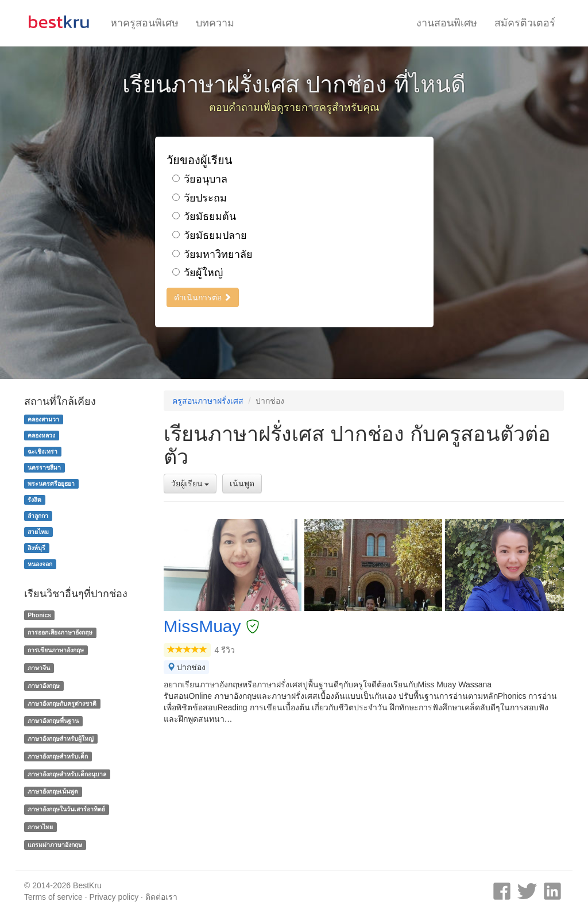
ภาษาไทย (40, 827)
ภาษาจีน (39, 668)
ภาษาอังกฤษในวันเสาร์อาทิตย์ (66, 809)
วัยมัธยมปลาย (210, 235)
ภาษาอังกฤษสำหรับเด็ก (58, 756)
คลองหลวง (41, 435)
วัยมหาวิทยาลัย (212, 254)
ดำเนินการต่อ (203, 297)
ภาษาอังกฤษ (44, 686)
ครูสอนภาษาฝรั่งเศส (208, 401)
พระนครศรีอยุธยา (51, 483)
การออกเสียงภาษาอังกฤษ (60, 632)
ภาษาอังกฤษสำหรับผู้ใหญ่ (61, 738)
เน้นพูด (242, 483)
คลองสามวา (43, 419)
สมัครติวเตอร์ (525, 23)
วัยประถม (200, 198)
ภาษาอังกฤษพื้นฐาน (53, 721)
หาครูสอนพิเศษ (144, 23)
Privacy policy (114, 897)
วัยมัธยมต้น (204, 216)
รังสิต (34, 500)
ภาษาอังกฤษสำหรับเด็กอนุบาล (67, 774)
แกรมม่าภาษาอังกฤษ (55, 845)
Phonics (39, 615)
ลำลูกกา (38, 516)
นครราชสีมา (44, 467)
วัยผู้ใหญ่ (198, 273)
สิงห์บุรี (36, 548)
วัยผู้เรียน (190, 483)
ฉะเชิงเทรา (42, 451)
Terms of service (53, 897)
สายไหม (38, 532)
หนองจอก (40, 564)
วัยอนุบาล (200, 179)
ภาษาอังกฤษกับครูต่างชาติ (62, 703)
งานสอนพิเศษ (447, 23)
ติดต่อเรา (161, 897)
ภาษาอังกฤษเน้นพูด (53, 792)
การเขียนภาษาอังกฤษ (56, 650)
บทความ (215, 23)
